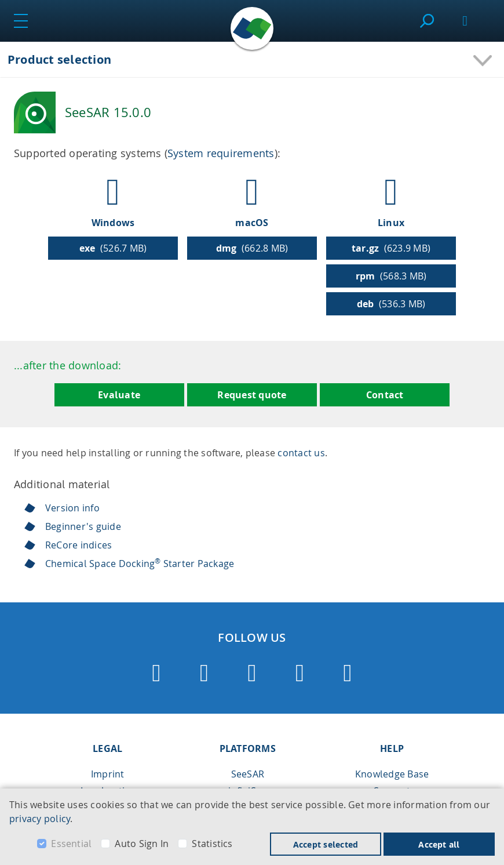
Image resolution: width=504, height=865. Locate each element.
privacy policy (40, 819)
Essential (71, 844)
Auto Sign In (142, 844)
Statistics (212, 844)
